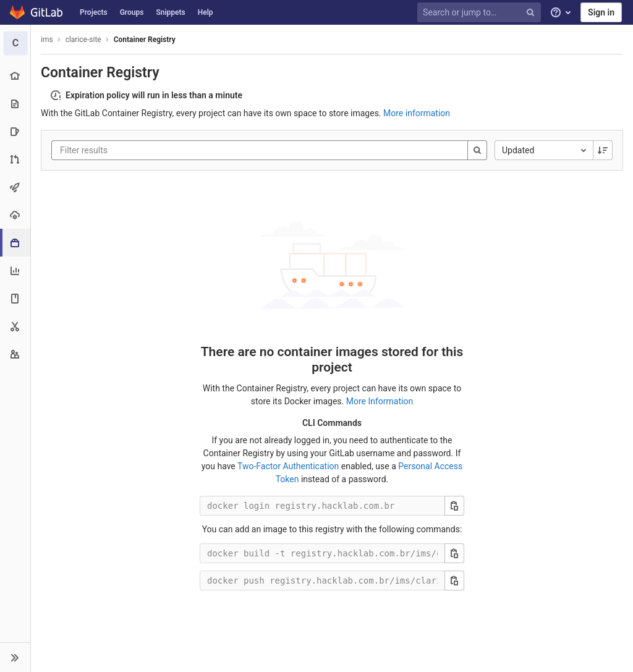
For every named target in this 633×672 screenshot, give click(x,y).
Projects (94, 12)
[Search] (477, 150)
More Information (380, 401)
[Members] (15, 354)
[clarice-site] (15, 43)
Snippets (170, 12)
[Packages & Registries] (16, 243)
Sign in (601, 12)
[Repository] (15, 104)
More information (417, 113)
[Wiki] (15, 298)
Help (206, 12)
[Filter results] (134, 150)
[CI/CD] (15, 187)
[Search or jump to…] (481, 13)
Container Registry (145, 40)
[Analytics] (15, 270)
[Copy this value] (454, 506)
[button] (15, 657)
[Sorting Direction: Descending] (603, 150)
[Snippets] (15, 326)
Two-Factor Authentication (288, 466)
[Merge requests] (15, 159)
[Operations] (15, 215)
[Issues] (15, 131)
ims (47, 40)
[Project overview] (15, 76)
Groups (132, 12)
